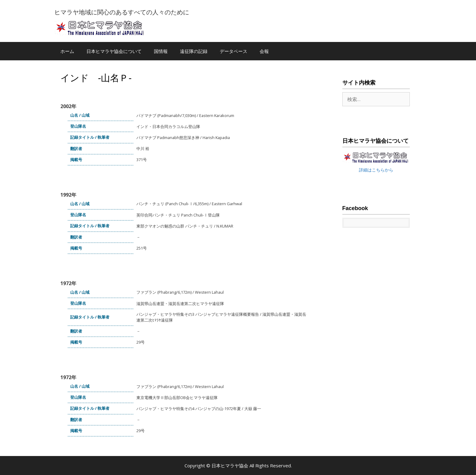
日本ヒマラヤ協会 (230, 466)
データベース (234, 51)
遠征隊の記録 (194, 51)
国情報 (161, 51)
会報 (264, 51)
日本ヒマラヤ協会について (114, 51)
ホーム (67, 51)
